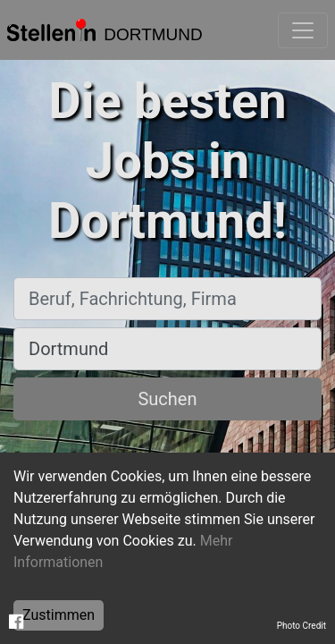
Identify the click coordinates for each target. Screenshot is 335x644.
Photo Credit (301, 626)
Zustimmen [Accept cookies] (59, 615)
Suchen (167, 399)
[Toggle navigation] (303, 30)
